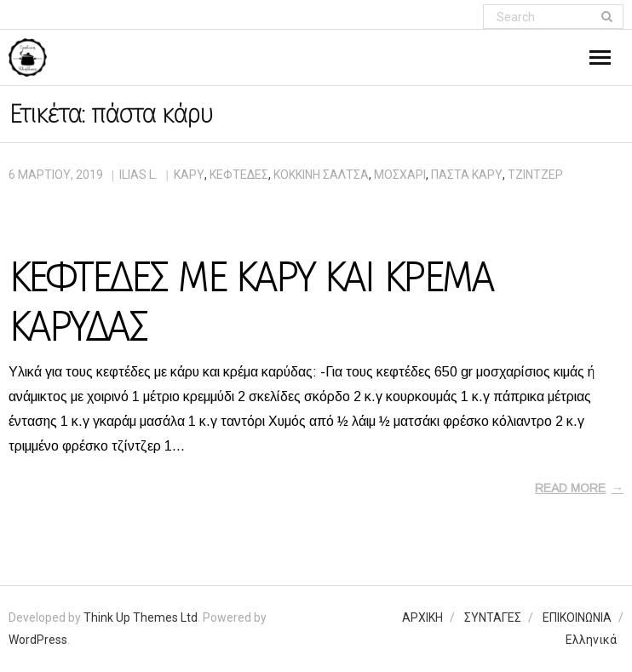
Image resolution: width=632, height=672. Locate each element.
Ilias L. (138, 175)
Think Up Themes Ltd (141, 617)
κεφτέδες (239, 175)
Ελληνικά (591, 640)
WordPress (38, 640)
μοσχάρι (400, 175)
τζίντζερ (535, 175)
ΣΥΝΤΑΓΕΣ (493, 617)
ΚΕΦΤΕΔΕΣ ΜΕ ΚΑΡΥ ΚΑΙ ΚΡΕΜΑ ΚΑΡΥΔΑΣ (250, 302)
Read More (570, 488)
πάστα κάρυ (467, 175)
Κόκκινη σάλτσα (321, 175)
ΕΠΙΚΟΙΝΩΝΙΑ (577, 617)
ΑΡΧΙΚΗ (422, 617)
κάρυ (189, 175)
